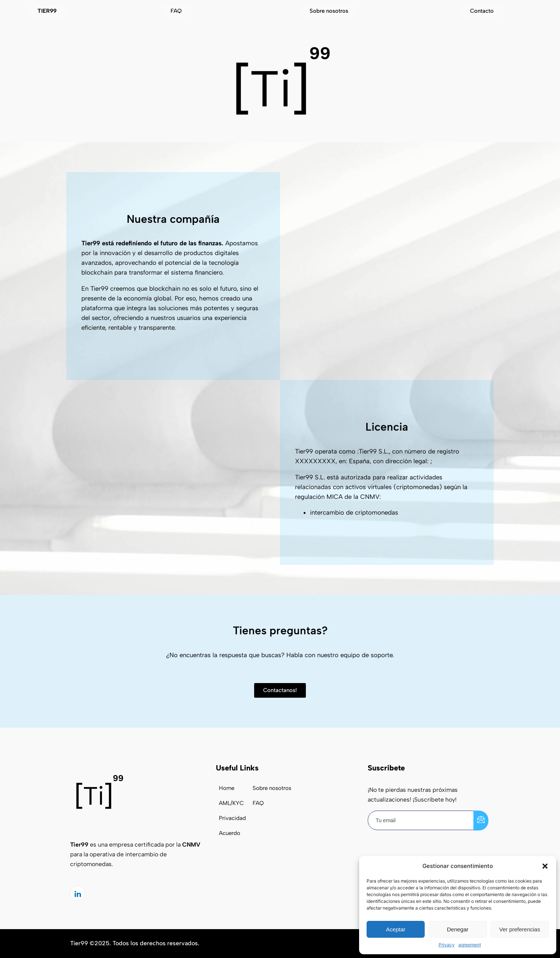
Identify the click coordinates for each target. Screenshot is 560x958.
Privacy (447, 945)
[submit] (481, 821)
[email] (421, 820)
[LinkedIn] (78, 893)
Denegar (458, 929)
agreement (470, 945)
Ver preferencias (520, 929)
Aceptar (396, 929)
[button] (545, 866)
